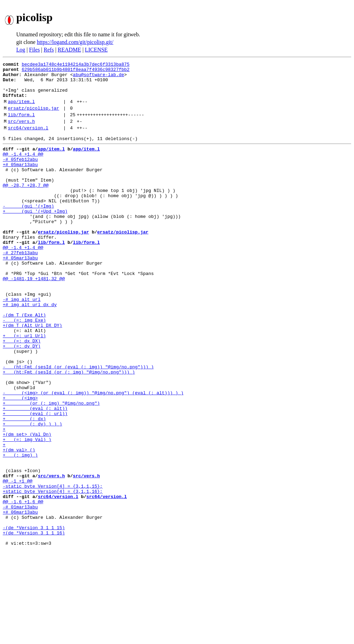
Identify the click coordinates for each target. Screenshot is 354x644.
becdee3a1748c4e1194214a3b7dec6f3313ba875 (76, 65)
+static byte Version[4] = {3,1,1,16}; (53, 574)
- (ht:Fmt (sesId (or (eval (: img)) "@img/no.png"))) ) (78, 425)
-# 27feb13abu (20, 288)
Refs (49, 50)
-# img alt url (22, 344)
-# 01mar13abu (20, 593)
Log (21, 50)
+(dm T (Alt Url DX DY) (32, 375)
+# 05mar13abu (20, 182)
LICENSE (96, 50)
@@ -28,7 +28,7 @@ (26, 207)
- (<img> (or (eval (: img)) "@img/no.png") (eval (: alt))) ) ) (93, 456)
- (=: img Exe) (24, 369)
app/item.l (21, 110)
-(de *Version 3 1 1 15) (34, 618)
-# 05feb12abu (20, 176)
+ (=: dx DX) (22, 394)
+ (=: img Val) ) (27, 512)
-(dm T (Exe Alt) (24, 362)
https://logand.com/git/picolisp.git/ (75, 42)
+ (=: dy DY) (22, 400)
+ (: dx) (24, 487)
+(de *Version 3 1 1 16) (34, 624)
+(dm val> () (19, 524)
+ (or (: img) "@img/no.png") (51, 468)
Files (34, 50)
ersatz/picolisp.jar (34, 117)
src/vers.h (21, 132)
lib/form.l (21, 125)
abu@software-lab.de (99, 77)
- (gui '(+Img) (28, 232)
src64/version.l (28, 140)
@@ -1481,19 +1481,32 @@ (34, 319)
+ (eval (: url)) (35, 481)
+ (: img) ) (20, 531)
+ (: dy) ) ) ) (32, 493)
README (69, 50)
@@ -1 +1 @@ (18, 562)
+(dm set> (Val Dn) (27, 506)
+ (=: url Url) (24, 387)
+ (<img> (20, 462)
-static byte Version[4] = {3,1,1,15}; (53, 568)
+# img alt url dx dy (30, 350)
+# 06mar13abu (20, 599)
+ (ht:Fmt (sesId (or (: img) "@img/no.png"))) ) (69, 431)
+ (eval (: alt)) (35, 475)
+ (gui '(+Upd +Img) (35, 238)
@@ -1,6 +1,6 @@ (23, 587)
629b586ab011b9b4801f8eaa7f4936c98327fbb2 (76, 71)
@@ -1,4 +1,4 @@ (23, 169)
